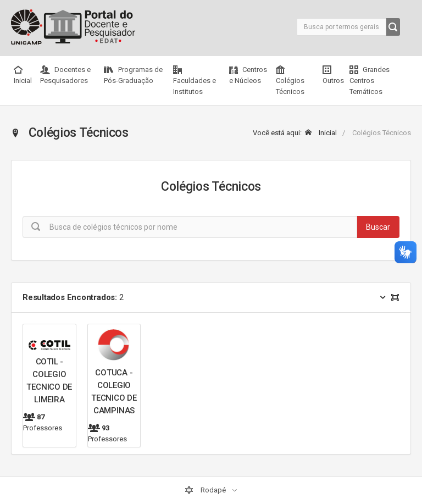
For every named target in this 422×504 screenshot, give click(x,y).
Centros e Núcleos (248, 75)
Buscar (378, 227)
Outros (333, 75)
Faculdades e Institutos (195, 81)
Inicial (23, 75)
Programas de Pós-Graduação (133, 75)
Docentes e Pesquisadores (65, 75)
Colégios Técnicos (290, 81)
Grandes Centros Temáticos (370, 81)
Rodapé (206, 490)
